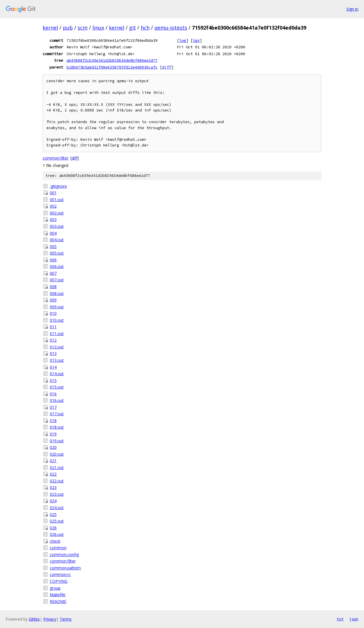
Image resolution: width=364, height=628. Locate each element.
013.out (57, 360)
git (133, 28)
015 (53, 380)
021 (53, 461)
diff (167, 67)
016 (53, 394)
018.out (57, 427)
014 (53, 367)
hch (145, 28)
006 (53, 260)
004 (53, 233)
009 (53, 300)
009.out (57, 307)
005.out (57, 253)
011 (53, 327)
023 (53, 487)
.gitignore (58, 186)
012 (53, 340)
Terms (66, 619)
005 (53, 246)
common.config (64, 554)
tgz (196, 40)
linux (98, 28)
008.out (57, 293)
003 (53, 219)
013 (53, 353)
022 (53, 474)
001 (53, 193)
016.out (57, 400)
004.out (57, 240)
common (58, 548)
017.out (57, 414)
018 (53, 421)
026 (53, 528)
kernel (50, 28)
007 (53, 273)
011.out (57, 333)
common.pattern (65, 568)
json (354, 619)
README (58, 601)
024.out (57, 508)
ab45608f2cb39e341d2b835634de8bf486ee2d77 (112, 60)
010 (53, 313)
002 (53, 206)
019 (53, 434)
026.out (57, 534)
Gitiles (34, 619)
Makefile (58, 595)
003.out (57, 226)
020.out (57, 454)
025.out (57, 521)
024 (53, 501)
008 (53, 287)
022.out (57, 481)
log (183, 40)
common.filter (56, 158)
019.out (57, 441)
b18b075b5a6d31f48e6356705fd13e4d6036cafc (112, 67)
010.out (57, 320)
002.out (57, 213)
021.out (57, 467)
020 (53, 447)
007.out (57, 280)
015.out (57, 387)
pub (68, 28)
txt (340, 619)
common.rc (60, 574)
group (55, 588)
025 (53, 514)
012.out (57, 347)
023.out (57, 494)
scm (83, 28)
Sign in (352, 9)
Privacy (50, 619)
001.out (57, 200)
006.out (57, 266)
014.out (57, 374)
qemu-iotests (171, 28)
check (55, 541)
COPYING (59, 581)
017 (53, 407)
